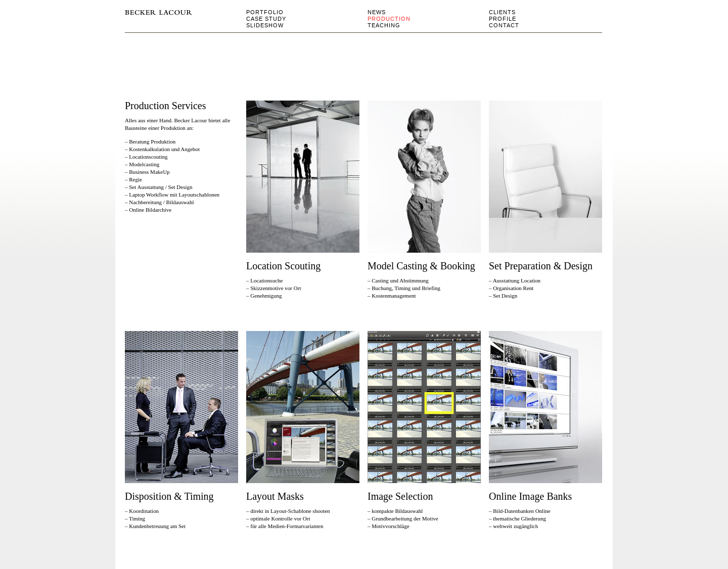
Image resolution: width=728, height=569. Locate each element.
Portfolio (265, 12)
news (377, 12)
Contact (504, 25)
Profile (503, 19)
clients (502, 12)
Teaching (384, 25)
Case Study (266, 19)
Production (389, 19)
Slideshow (265, 25)
